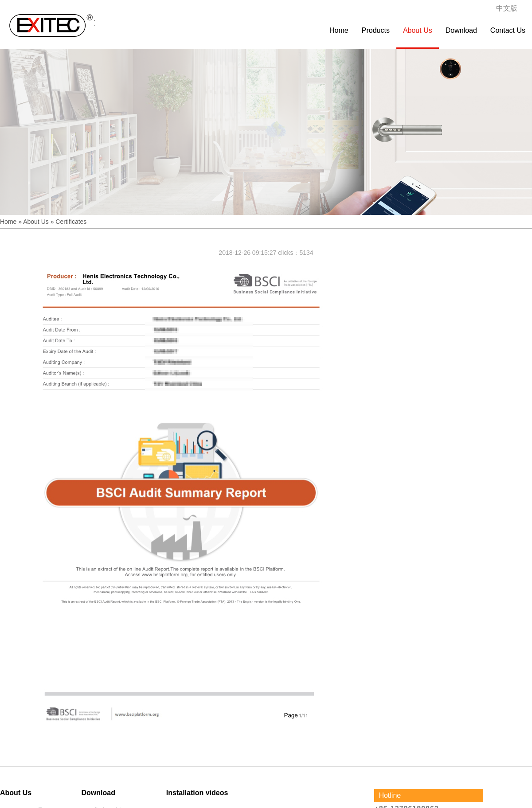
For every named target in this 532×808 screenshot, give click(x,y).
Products (376, 30)
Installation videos (197, 793)
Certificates (71, 222)
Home (339, 30)
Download (461, 30)
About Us (418, 30)
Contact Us (508, 30)
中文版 (507, 8)
